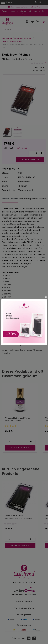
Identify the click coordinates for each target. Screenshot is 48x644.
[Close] (46, 298)
